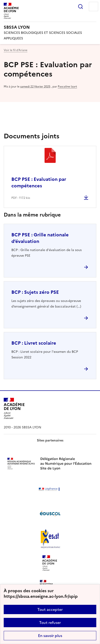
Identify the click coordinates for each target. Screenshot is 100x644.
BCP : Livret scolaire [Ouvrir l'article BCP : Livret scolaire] (34, 343)
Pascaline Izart (67, 87)
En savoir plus (50, 636)
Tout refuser (50, 623)
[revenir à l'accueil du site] (50, 27)
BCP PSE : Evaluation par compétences (39, 182)
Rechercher (81, 7)
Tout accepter (50, 609)
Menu (94, 7)
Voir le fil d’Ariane (16, 50)
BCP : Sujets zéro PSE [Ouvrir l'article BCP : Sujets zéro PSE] (35, 292)
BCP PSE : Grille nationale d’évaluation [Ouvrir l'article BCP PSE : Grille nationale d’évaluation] (40, 238)
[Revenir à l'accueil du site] (14, 408)
